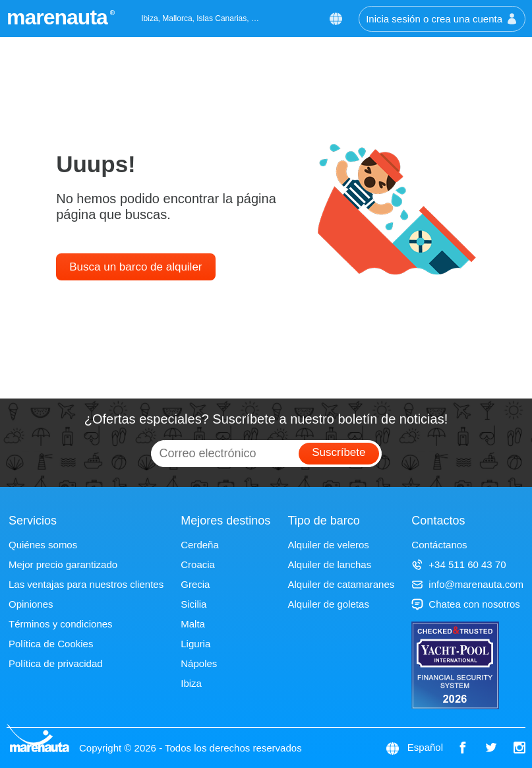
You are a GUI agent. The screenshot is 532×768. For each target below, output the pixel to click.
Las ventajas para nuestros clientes (86, 584)
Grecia (195, 584)
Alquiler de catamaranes (341, 584)
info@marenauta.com (467, 584)
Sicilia (193, 604)
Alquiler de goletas (328, 604)
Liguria (195, 644)
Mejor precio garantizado (63, 564)
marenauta (59, 17)
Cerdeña (200, 545)
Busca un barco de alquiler (135, 267)
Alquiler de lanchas (329, 564)
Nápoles (199, 663)
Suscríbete (339, 452)
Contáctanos (439, 545)
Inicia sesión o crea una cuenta (442, 19)
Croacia (198, 564)
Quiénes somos (43, 545)
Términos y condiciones (61, 624)
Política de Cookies (51, 644)
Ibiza (191, 683)
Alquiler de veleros (328, 545)
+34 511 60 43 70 (458, 564)
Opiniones (31, 604)
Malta (193, 624)
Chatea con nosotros (465, 604)
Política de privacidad (56, 663)
